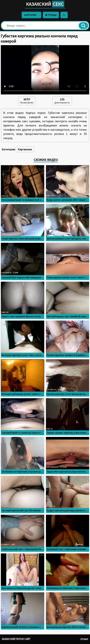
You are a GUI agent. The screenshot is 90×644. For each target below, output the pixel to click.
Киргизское (25, 149)
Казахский (45, 4)
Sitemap (84, 639)
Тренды (51, 15)
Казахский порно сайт (16, 639)
